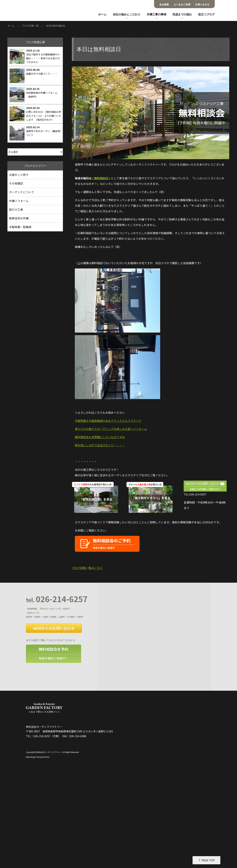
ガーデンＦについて (22, 192)
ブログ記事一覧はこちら (87, 568)
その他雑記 (16, 183)
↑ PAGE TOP (207, 860)
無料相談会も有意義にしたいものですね (100, 437)
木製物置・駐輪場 (20, 227)
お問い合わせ (202, 4)
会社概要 (164, 4)
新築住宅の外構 (19, 218)
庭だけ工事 (16, 209)
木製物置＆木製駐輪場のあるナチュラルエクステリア (108, 421)
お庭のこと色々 (19, 175)
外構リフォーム (19, 201)
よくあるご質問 (182, 4)
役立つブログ (206, 14)
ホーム (102, 14)
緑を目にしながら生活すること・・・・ (100, 445)
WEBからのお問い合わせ (54, 628)
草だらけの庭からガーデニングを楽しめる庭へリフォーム (111, 429)
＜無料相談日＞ (101, 178)
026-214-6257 (57, 599)
